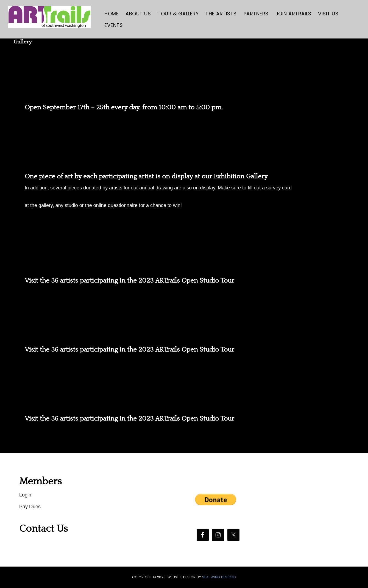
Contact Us (44, 529)
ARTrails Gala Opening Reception (184, 139)
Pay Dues (30, 507)
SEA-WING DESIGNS (219, 577)
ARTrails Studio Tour (184, 243)
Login (25, 495)
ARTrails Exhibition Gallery (184, 70)
